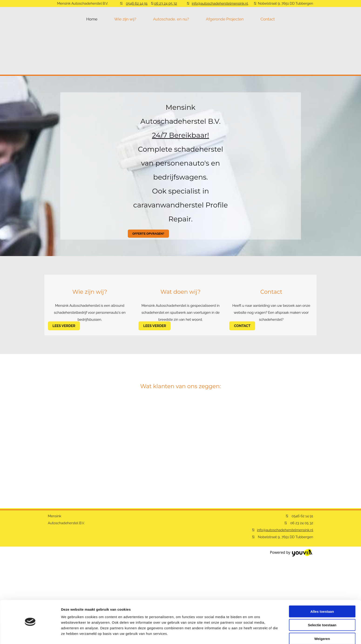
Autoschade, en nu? (171, 19)
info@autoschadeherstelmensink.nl (220, 3)
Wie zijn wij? (125, 19)
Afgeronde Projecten (225, 19)
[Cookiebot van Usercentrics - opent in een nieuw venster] (30, 594)
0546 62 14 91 (137, 3)
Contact (268, 19)
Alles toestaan (322, 557)
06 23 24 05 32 (166, 3)
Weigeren (322, 584)
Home (92, 19)
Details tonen (251, 594)
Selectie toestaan (322, 571)
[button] (148, 234)
